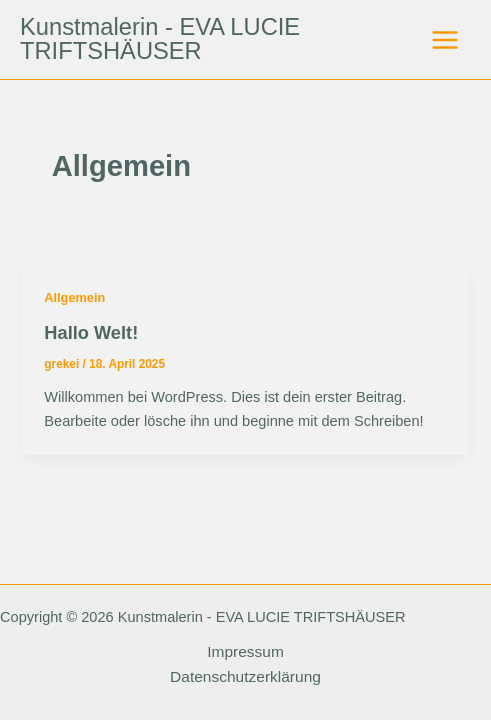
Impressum (245, 651)
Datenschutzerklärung (245, 676)
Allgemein (74, 297)
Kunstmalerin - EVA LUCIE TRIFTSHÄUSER (160, 39)
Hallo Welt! (91, 332)
